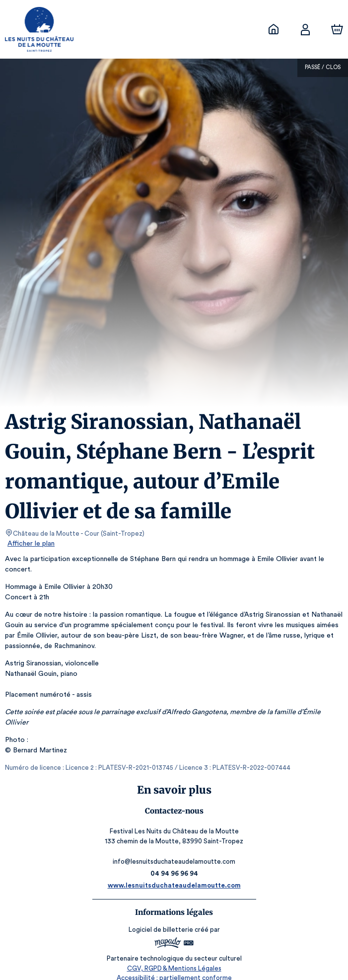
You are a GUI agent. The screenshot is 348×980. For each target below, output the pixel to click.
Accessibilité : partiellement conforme (174, 967)
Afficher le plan (30, 544)
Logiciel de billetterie (161, 919)
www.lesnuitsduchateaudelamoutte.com (174, 875)
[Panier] (337, 29)
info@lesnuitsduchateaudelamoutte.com (174, 851)
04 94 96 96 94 (174, 863)
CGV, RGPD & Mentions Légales (174, 958)
